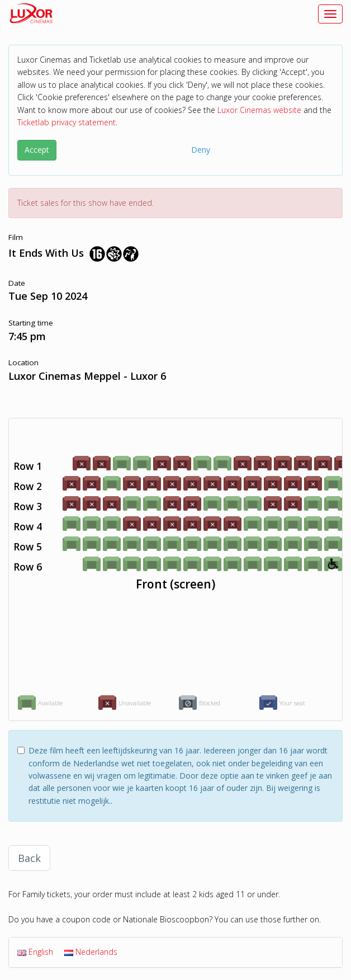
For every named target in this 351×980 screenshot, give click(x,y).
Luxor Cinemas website (259, 110)
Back (29, 858)
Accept (37, 150)
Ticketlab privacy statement (67, 122)
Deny (201, 150)
